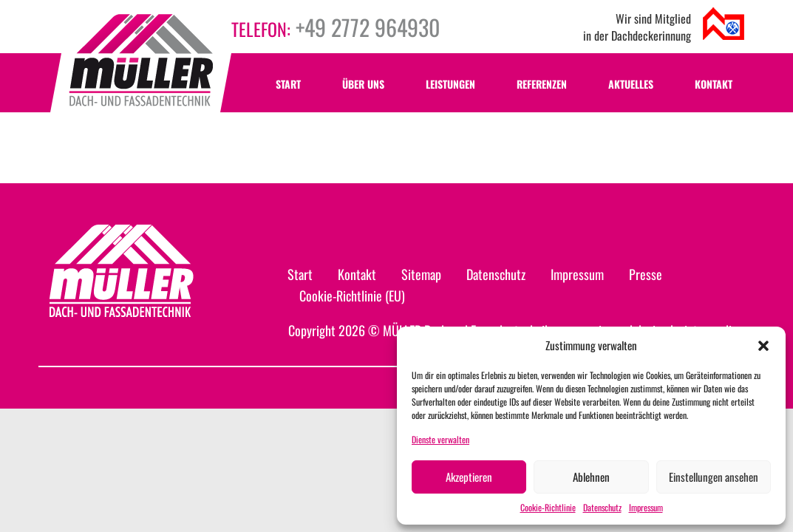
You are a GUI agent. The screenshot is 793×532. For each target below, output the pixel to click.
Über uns (363, 84)
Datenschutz (602, 507)
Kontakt (714, 84)
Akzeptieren (469, 477)
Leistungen (450, 84)
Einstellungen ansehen (714, 477)
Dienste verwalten (440, 439)
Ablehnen (591, 477)
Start (288, 84)
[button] (763, 346)
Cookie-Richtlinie (548, 507)
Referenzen (542, 84)
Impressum (646, 507)
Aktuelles (631, 84)
